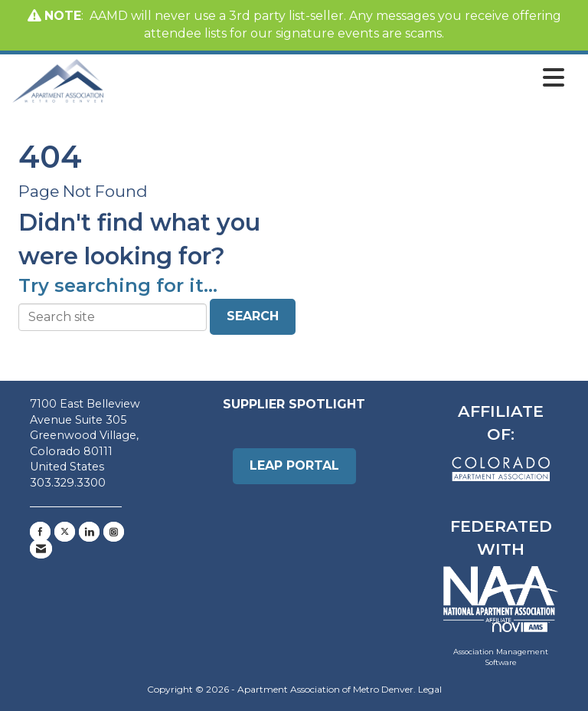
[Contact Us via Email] (41, 549)
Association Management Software (501, 644)
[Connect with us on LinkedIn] (89, 532)
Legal (430, 689)
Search (253, 316)
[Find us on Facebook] (40, 532)
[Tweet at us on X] (65, 532)
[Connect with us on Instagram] (114, 532)
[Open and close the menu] (338, 78)
